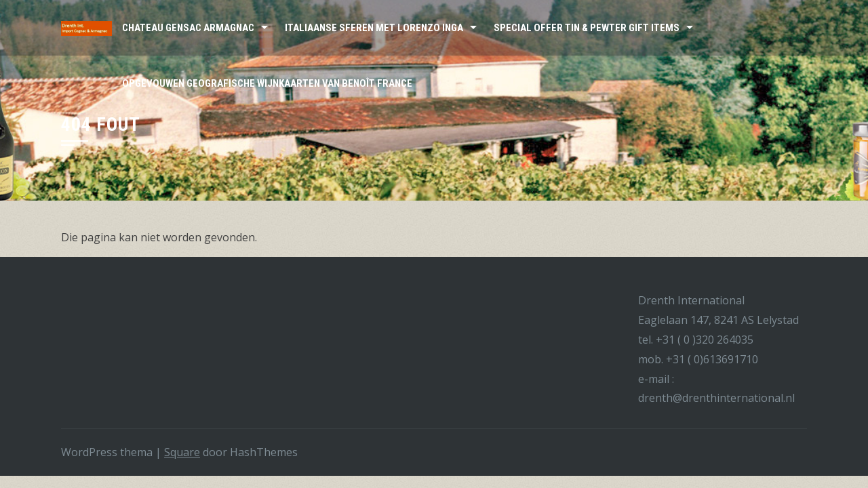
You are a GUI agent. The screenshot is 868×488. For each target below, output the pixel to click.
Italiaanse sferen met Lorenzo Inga (374, 28)
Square (182, 452)
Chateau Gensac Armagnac (188, 28)
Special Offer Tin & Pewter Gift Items (587, 28)
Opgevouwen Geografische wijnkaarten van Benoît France (267, 83)
